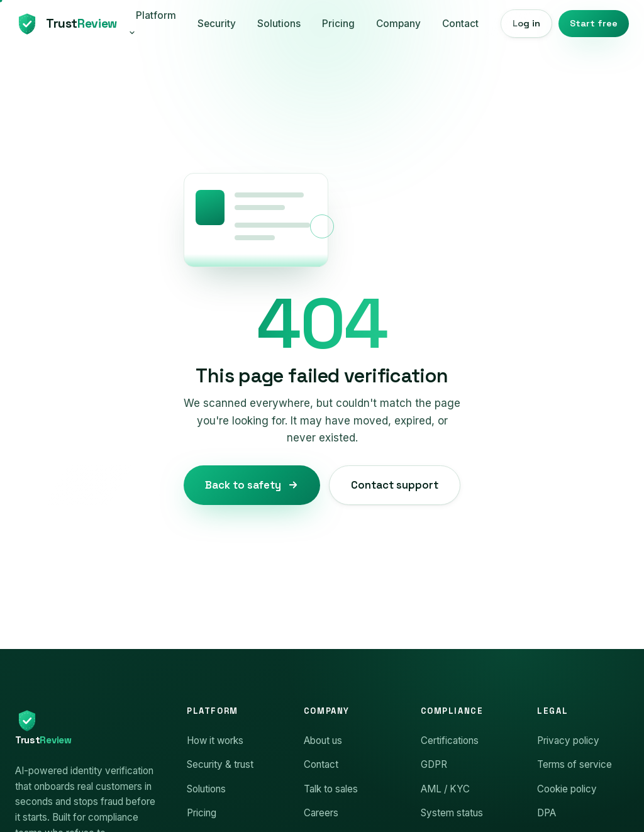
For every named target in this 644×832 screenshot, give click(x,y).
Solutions (279, 24)
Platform (152, 23)
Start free (594, 23)
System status (452, 813)
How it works (215, 740)
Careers (321, 813)
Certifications (450, 740)
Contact (460, 24)
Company (398, 24)
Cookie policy (567, 789)
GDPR (434, 764)
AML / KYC (445, 789)
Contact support (395, 485)
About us (323, 740)
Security (217, 24)
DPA (547, 813)
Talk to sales (331, 789)
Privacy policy (568, 740)
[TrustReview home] (64, 24)
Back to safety (252, 485)
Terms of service (575, 764)
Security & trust (220, 764)
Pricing (338, 24)
